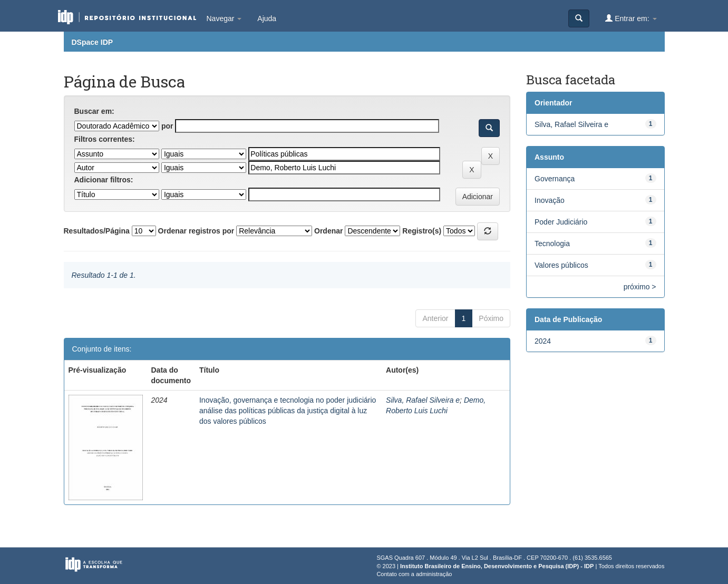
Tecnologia (552, 244)
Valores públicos (561, 265)
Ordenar (328, 231)
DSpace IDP (93, 42)
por (167, 126)
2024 (543, 341)
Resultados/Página (97, 231)
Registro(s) (422, 231)
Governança (555, 179)
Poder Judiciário (561, 222)
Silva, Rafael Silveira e (423, 400)
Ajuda (267, 18)
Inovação (550, 200)
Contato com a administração (414, 574)
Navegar (224, 18)
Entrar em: (631, 18)
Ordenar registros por (196, 231)
